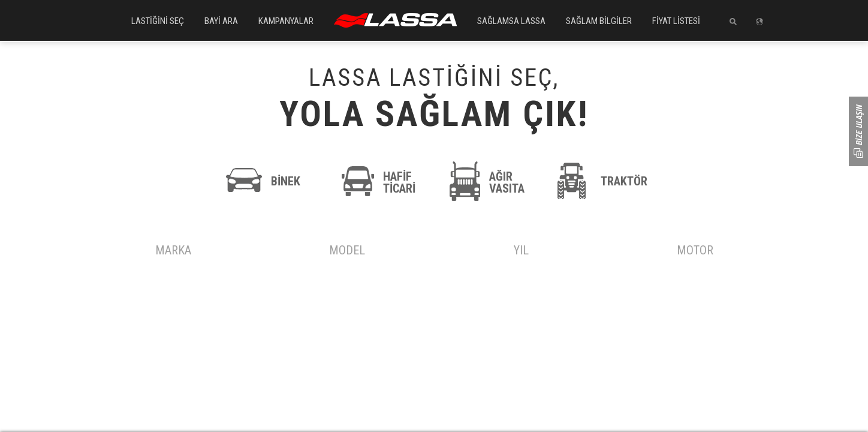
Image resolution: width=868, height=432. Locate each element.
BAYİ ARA (221, 21)
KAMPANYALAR (286, 21)
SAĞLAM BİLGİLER (599, 21)
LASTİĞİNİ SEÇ (158, 21)
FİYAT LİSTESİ (676, 21)
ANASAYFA (395, 20)
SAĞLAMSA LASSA (511, 21)
